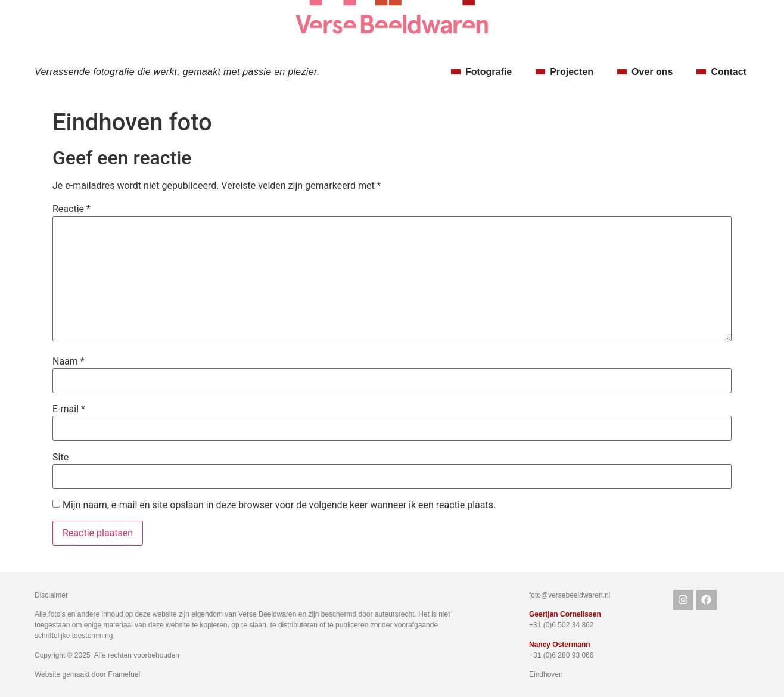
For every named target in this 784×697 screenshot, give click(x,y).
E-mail (69, 409)
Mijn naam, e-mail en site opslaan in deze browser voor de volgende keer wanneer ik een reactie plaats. (279, 505)
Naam (69, 362)
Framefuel (124, 674)
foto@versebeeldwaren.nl (570, 595)
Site (60, 458)
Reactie (71, 209)
